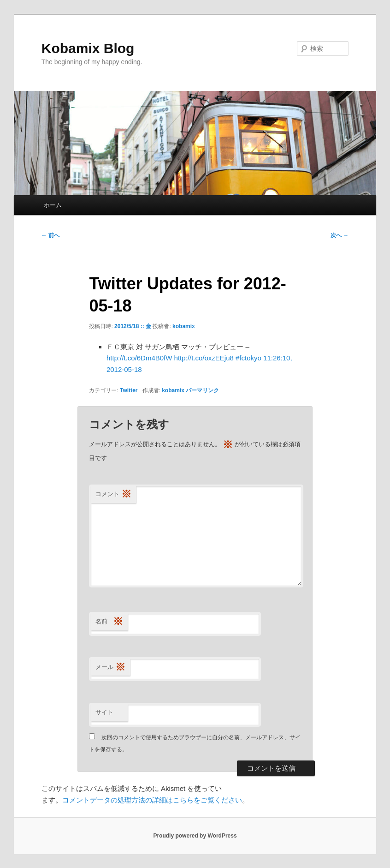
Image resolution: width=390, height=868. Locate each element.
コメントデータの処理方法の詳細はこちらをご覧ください (152, 800)
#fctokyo (248, 358)
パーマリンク (202, 390)
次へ (340, 235)
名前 (109, 622)
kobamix (184, 326)
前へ (50, 235)
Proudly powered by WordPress (195, 836)
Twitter (129, 390)
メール (110, 667)
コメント (113, 494)
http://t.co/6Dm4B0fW (139, 358)
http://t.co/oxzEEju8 (204, 358)
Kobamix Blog (88, 48)
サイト (104, 712)
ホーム (53, 205)
